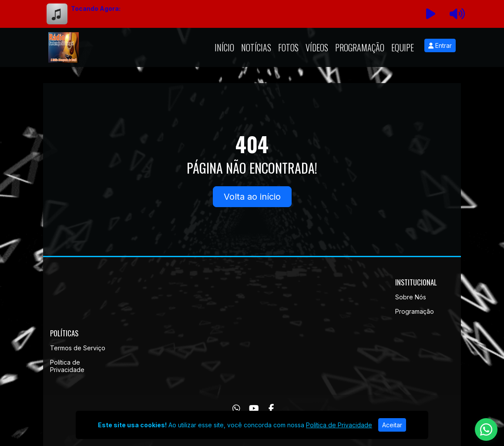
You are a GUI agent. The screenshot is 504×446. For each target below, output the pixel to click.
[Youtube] (254, 409)
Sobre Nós (411, 297)
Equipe (403, 47)
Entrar (440, 45)
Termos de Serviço (78, 348)
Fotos (288, 47)
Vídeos (317, 47)
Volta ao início (252, 197)
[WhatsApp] (236, 409)
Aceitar (392, 425)
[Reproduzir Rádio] (431, 14)
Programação (360, 47)
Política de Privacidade (67, 366)
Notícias (256, 47)
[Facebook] (271, 409)
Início (224, 47)
